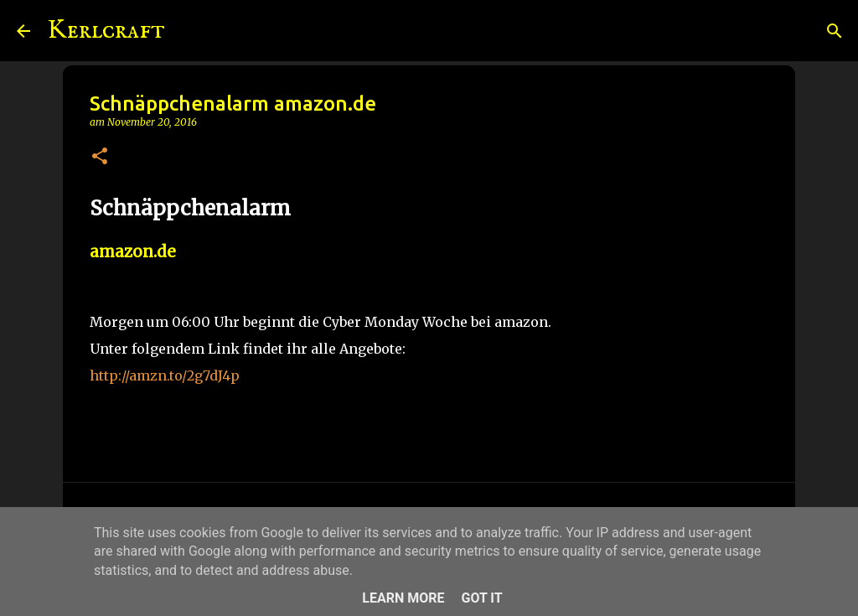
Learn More (403, 598)
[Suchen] (189, 31)
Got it (481, 598)
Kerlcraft (106, 31)
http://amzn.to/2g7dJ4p (165, 375)
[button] (100, 157)
